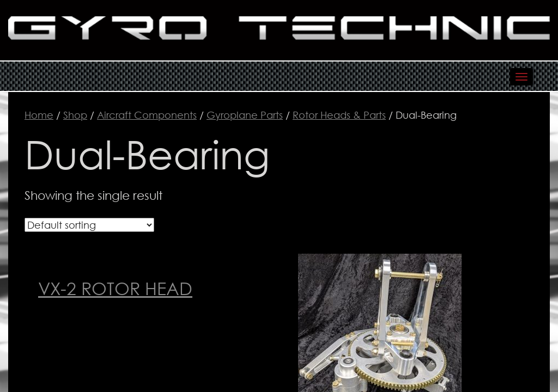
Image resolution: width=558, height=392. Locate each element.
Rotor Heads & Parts (339, 115)
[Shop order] (89, 225)
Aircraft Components (147, 115)
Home (39, 115)
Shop (75, 115)
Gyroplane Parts (245, 115)
